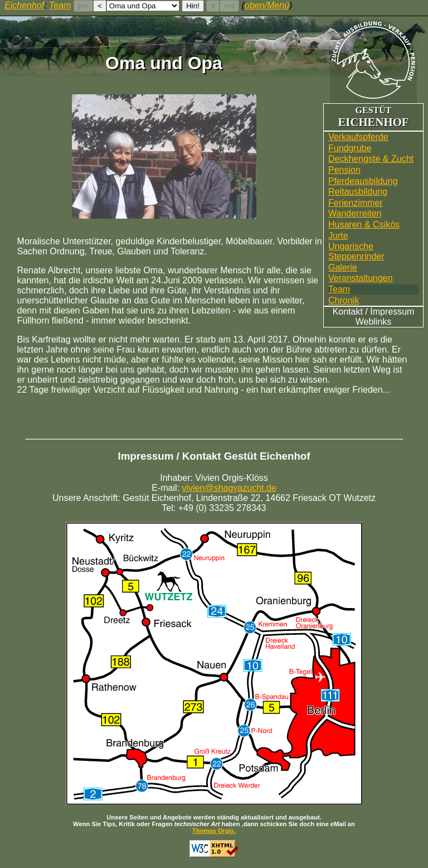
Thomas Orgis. (214, 831)
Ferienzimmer (356, 203)
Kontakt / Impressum (374, 312)
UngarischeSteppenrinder (356, 251)
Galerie (343, 267)
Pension (344, 170)
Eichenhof (24, 5)
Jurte (338, 236)
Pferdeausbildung (363, 181)
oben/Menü (267, 5)
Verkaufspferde (358, 137)
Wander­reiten (355, 213)
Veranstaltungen (361, 278)
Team (339, 289)
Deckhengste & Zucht (371, 159)
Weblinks (374, 322)
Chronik (344, 300)
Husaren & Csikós (364, 225)
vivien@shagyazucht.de (229, 488)
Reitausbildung (358, 192)
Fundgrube (350, 148)
